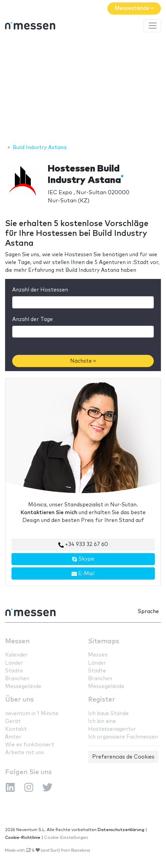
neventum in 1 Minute (32, 714)
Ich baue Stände (108, 714)
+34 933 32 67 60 (83, 545)
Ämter (13, 737)
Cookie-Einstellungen (66, 838)
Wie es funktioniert (30, 745)
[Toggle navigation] (152, 26)
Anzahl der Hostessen (40, 290)
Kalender (16, 655)
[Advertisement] (83, 89)
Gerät (13, 721)
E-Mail (83, 574)
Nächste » (83, 361)
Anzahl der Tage (33, 319)
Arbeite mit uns (25, 753)
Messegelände (23, 687)
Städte (14, 671)
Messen (17, 641)
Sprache (148, 612)
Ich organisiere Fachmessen (123, 737)
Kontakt (16, 729)
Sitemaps (104, 641)
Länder (14, 663)
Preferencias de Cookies (123, 757)
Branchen (17, 679)
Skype (83, 559)
